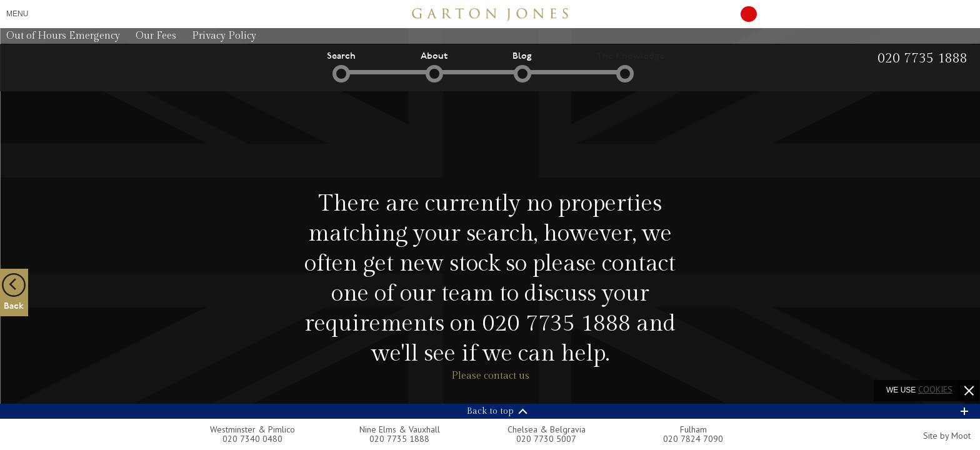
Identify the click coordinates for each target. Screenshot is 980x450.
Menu (17, 14)
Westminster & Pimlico (252, 429)
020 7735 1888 (556, 324)
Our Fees (156, 36)
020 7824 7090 (693, 439)
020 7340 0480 (252, 439)
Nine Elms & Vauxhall (400, 429)
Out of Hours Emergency (63, 36)
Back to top (490, 411)
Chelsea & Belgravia (547, 429)
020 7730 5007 (546, 439)
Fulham (693, 429)
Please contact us (490, 376)
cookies (935, 389)
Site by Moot (947, 436)
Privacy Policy (224, 36)
